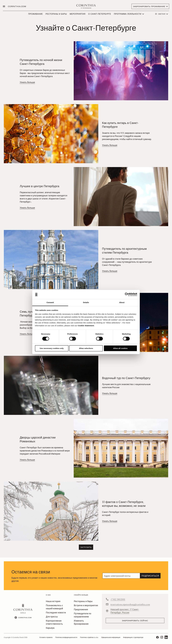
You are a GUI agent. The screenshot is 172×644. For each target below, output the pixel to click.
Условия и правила (46, 637)
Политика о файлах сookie (89, 637)
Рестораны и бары (83, 601)
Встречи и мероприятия (86, 605)
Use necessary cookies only (52, 348)
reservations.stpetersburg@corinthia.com (130, 604)
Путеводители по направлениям (83, 615)
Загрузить (86, 547)
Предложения (81, 609)
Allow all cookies (120, 348)
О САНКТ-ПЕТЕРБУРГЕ (100, 14)
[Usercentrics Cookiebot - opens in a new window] (127, 294)
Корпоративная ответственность (54, 622)
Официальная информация (111, 637)
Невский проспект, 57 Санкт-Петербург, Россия (125, 611)
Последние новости (56, 612)
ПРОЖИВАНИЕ (36, 14)
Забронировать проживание (149, 6)
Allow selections (86, 348)
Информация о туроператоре (133, 637)
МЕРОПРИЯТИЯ (78, 14)
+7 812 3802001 (118, 599)
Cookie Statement (86, 326)
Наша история (53, 601)
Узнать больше (27, 82)
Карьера (50, 628)
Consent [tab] (50, 302)
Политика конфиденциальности (66, 637)
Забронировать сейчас (135, 620)
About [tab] (122, 302)
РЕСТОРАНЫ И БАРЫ (56, 14)
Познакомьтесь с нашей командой (54, 607)
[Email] (121, 576)
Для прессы (52, 616)
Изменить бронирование (81, 622)
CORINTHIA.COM (17, 6)
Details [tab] (86, 302)
